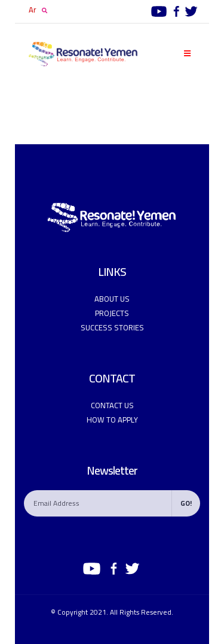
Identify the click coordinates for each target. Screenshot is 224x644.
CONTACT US (112, 405)
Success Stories (112, 327)
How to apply (112, 420)
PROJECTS (112, 313)
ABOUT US (112, 299)
